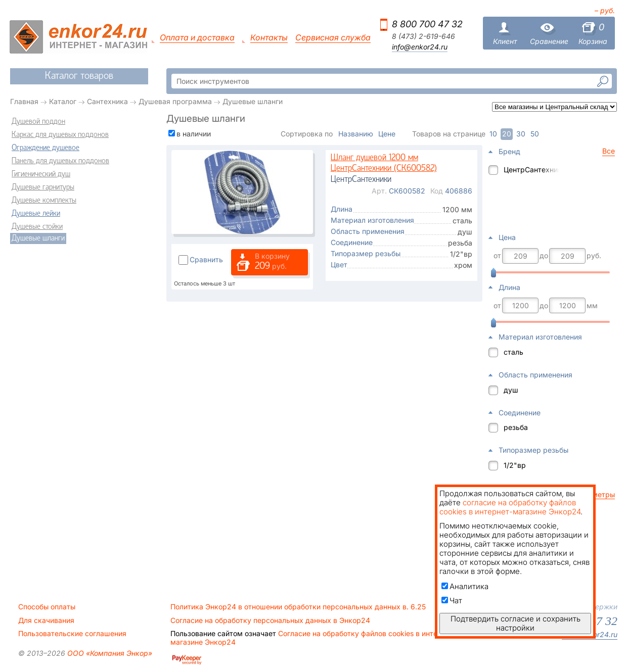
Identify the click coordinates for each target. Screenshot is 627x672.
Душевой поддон (38, 122)
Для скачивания (46, 620)
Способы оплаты (47, 607)
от (497, 256)
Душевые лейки (36, 214)
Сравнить (206, 259)
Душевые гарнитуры (43, 187)
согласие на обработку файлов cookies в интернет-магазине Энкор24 (510, 507)
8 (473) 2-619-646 (423, 36)
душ (511, 390)
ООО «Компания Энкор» (109, 653)
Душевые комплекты (44, 201)
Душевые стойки (37, 227)
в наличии (194, 134)
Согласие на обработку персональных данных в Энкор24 (270, 620)
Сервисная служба (333, 38)
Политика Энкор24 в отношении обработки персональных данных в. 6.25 (298, 607)
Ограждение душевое (46, 148)
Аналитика (465, 586)
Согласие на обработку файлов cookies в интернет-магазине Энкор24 (313, 638)
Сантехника (107, 101)
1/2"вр (515, 465)
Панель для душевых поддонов (60, 161)
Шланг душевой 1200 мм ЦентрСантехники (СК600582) (384, 163)
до (544, 256)
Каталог (63, 101)
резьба (516, 427)
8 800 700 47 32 (427, 24)
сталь (513, 352)
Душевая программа (175, 101)
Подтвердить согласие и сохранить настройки (516, 623)
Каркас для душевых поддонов (60, 135)
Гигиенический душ (41, 174)
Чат (452, 601)
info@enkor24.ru (420, 47)
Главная (24, 101)
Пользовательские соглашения (72, 634)
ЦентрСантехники (531, 170)
